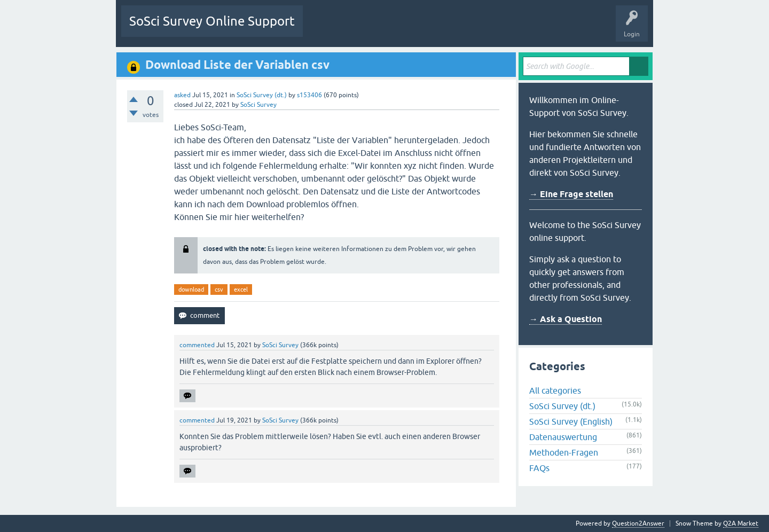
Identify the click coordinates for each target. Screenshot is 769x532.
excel (241, 290)
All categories (555, 390)
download (191, 290)
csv (219, 290)
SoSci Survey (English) (571, 421)
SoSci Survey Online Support (212, 21)
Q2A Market (741, 523)
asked (182, 95)
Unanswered (370, 29)
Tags (411, 29)
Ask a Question (489, 29)
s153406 (309, 95)
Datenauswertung (563, 437)
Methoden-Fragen (564, 452)
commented (197, 345)
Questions (325, 29)
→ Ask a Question (566, 319)
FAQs (539, 468)
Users (445, 29)
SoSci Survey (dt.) (262, 95)
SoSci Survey (258, 105)
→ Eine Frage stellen (571, 194)
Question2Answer (638, 523)
